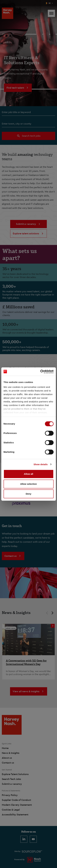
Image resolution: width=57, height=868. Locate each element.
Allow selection (28, 484)
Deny (28, 494)
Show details (41, 464)
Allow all (28, 474)
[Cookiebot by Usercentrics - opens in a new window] (41, 372)
